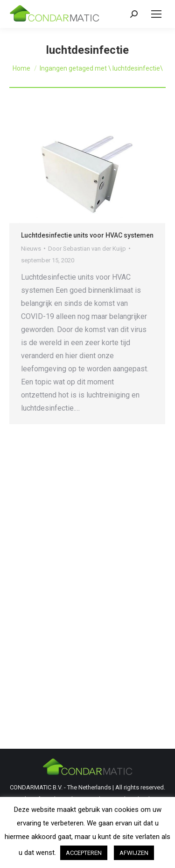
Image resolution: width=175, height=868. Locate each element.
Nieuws (31, 249)
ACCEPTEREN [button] (84, 853)
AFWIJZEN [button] (134, 853)
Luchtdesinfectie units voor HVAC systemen (87, 235)
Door (87, 249)
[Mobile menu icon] (156, 14)
